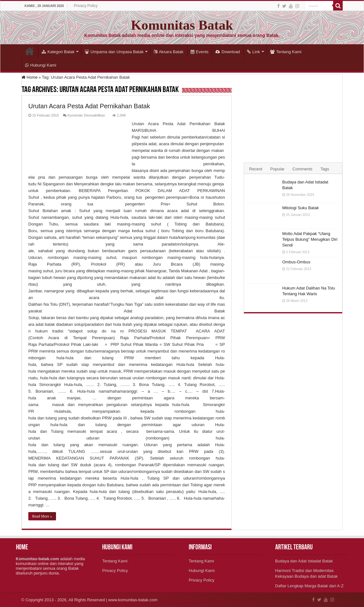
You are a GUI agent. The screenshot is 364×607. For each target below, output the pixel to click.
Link (253, 52)
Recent (256, 169)
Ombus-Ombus (296, 262)
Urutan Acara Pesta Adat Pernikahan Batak (89, 106)
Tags (325, 169)
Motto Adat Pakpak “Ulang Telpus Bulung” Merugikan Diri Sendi (310, 239)
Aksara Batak (168, 52)
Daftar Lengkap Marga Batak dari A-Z (309, 586)
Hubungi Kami (41, 65)
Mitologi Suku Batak (301, 208)
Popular (277, 169)
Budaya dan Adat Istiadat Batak (304, 561)
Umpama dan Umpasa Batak (114, 52)
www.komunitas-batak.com (133, 600)
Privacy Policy (86, 6)
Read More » (42, 516)
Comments (302, 169)
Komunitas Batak (182, 25)
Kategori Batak (58, 52)
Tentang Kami (286, 52)
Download (228, 52)
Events (200, 52)
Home (30, 51)
